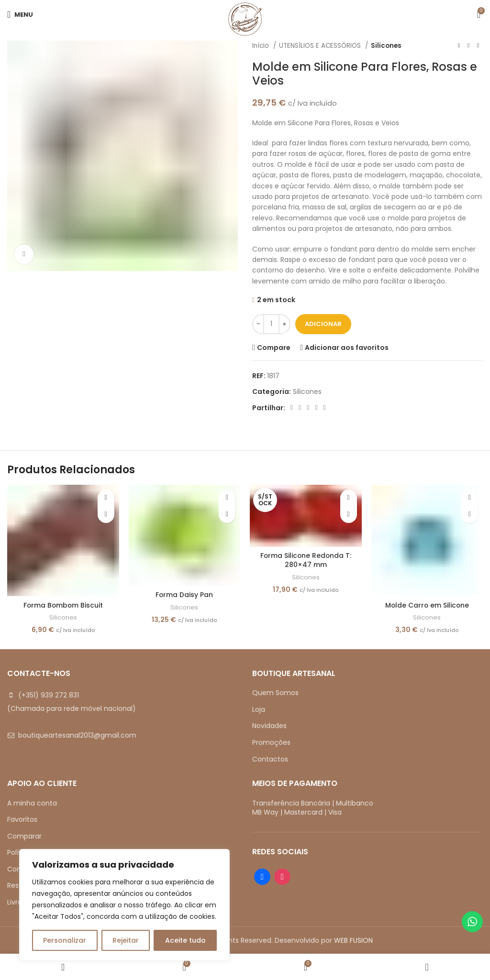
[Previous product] (459, 46)
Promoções (271, 742)
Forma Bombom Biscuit (63, 605)
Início (262, 46)
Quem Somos (275, 693)
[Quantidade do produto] (271, 324)
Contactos (270, 759)
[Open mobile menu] (20, 14)
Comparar (24, 836)
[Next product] (478, 46)
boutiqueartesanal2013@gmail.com (77, 735)
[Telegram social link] (325, 408)
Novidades (269, 726)
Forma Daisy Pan (184, 595)
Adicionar (323, 324)
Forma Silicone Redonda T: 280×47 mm (306, 560)
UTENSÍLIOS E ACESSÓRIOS (321, 46)
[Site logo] (245, 19)
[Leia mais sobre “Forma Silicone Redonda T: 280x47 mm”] (349, 515)
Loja (259, 709)
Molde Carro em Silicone (427, 605)
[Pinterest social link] (308, 408)
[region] (124, 905)
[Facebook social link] (292, 408)
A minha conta (32, 803)
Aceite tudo (185, 940)
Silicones (386, 46)
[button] (106, 515)
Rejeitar (126, 940)
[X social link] (300, 408)
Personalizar (65, 940)
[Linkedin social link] (316, 408)
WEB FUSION (353, 940)
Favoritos (22, 819)
